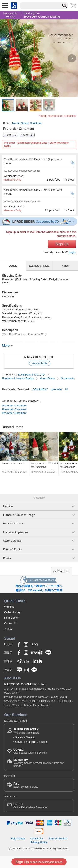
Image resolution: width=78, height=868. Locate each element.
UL (67, 389)
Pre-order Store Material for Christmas (44, 465)
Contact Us (11, 623)
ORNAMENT (40, 389)
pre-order (57, 389)
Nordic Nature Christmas (27, 123)
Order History (12, 612)
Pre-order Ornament (14, 405)
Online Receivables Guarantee (30, 806)
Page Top (63, 571)
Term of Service (58, 839)
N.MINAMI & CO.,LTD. (39, 357)
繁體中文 (28, 135)
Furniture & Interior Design (18, 378)
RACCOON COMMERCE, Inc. (25, 684)
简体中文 (12, 135)
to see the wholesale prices (39, 862)
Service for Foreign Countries (31, 742)
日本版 (8, 629)
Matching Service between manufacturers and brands (42, 763)
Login (72, 252)
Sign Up (62, 244)
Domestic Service (25, 737)
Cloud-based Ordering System (30, 751)
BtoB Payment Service (26, 785)
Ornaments (67, 378)
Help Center (11, 618)
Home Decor (48, 378)
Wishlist (9, 607)
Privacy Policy (39, 842)
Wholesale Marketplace (26, 731)
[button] (6, 58)
